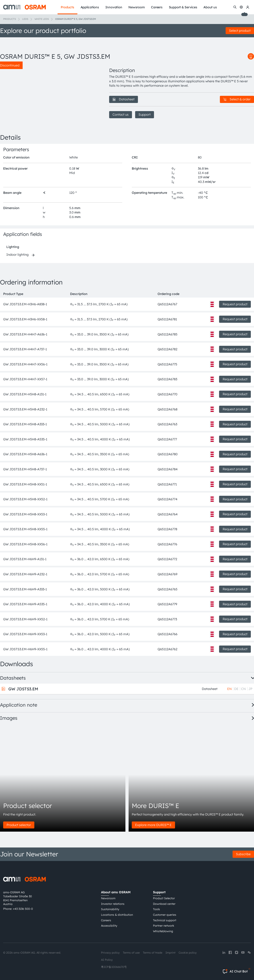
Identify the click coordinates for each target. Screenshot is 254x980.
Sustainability (110, 909)
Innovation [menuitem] (114, 7)
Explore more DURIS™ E (153, 825)
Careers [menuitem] (157, 7)
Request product (235, 304)
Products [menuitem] (67, 7)
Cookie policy (188, 953)
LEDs (25, 19)
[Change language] (241, 7)
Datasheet (124, 99)
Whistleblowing (163, 931)
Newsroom (108, 898)
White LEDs (42, 19)
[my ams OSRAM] (248, 7)
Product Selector (164, 898)
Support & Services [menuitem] (183, 7)
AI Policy (107, 960)
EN (229, 689)
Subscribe (243, 854)
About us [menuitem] (210, 7)
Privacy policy (110, 953)
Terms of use (131, 953)
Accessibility (109, 926)
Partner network (164, 926)
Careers (106, 920)
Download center (164, 904)
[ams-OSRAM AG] (25, 7)
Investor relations (113, 904)
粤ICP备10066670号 (114, 967)
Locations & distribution (117, 915)
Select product (240, 31)
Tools (156, 909)
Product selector (19, 825)
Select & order (237, 99)
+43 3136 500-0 (23, 909)
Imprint (170, 953)
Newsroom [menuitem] (137, 7)
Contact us (121, 114)
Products (10, 19)
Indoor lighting (17, 255)
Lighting (13, 247)
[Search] (235, 7)
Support (145, 114)
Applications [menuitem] (90, 7)
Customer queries (165, 915)
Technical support (165, 920)
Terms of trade (153, 953)
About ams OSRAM (116, 892)
